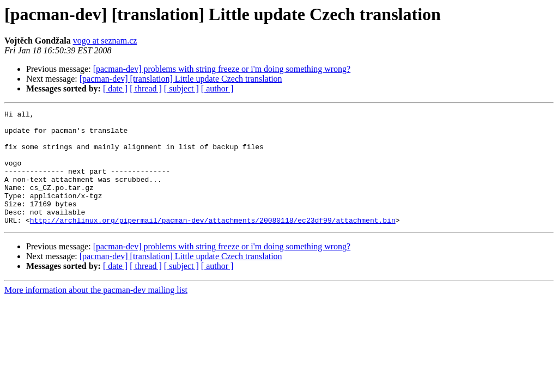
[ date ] (115, 88)
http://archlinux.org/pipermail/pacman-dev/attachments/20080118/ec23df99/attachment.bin (213, 243)
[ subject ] (181, 88)
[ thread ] (146, 88)
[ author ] (217, 88)
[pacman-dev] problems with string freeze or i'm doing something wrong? (222, 69)
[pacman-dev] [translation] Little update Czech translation (181, 79)
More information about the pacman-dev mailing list (96, 313)
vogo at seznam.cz (105, 41)
